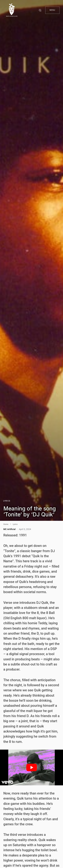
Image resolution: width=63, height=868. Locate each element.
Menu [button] (52, 10)
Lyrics (7, 501)
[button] (41, 10)
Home (6, 524)
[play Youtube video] (32, 767)
